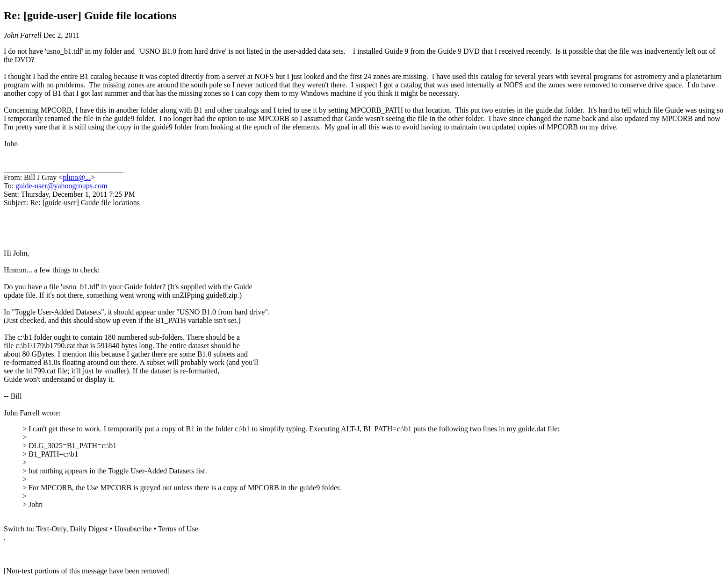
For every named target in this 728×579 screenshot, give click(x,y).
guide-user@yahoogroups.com (61, 186)
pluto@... (77, 177)
